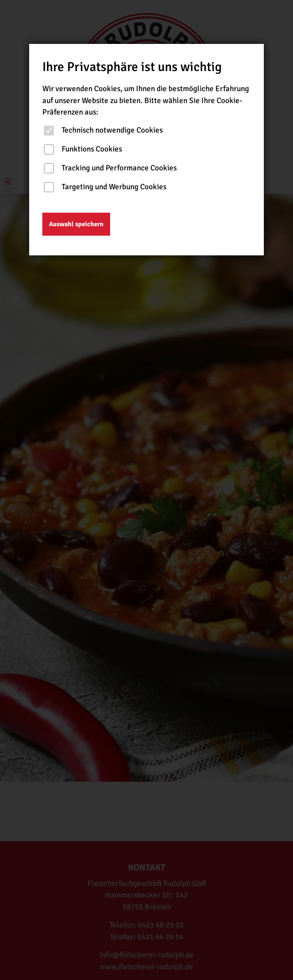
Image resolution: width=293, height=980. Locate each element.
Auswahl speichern (76, 224)
